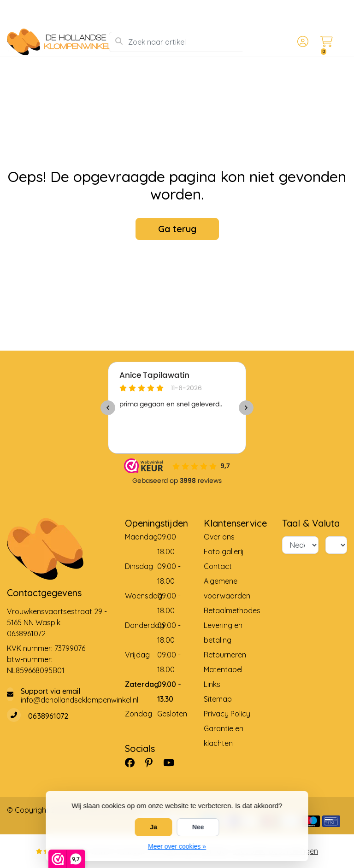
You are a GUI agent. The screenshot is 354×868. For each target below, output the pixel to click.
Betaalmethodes (232, 610)
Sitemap (218, 699)
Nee (198, 827)
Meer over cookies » (177, 846)
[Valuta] (336, 545)
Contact (218, 566)
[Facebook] (133, 763)
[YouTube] (172, 763)
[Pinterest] (153, 763)
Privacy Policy (227, 714)
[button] (301, 42)
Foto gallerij (224, 551)
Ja (153, 827)
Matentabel (223, 669)
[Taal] (300, 545)
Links (212, 684)
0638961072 (26, 633)
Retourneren (225, 655)
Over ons (219, 537)
